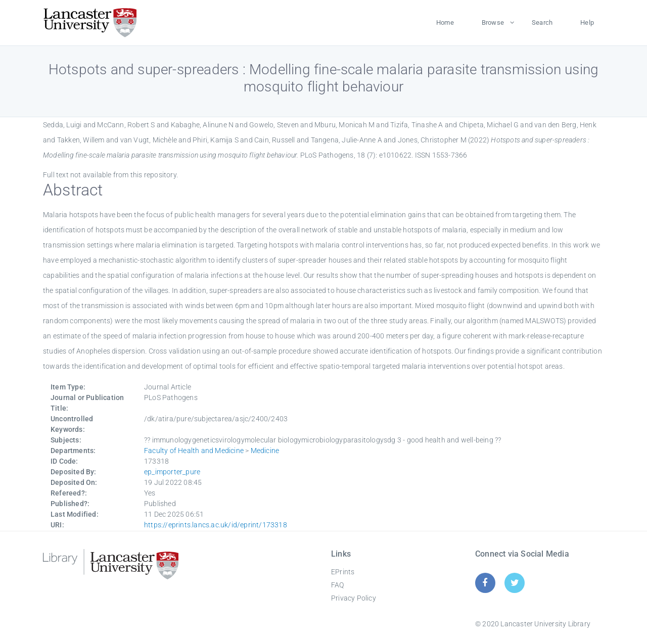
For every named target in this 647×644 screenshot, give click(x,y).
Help (587, 22)
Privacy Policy (354, 598)
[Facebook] (485, 583)
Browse (493, 22)
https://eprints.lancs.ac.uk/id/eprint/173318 (216, 525)
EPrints (343, 572)
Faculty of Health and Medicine (194, 451)
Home (445, 22)
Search (542, 22)
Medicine (265, 451)
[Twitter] (515, 583)
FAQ (338, 585)
